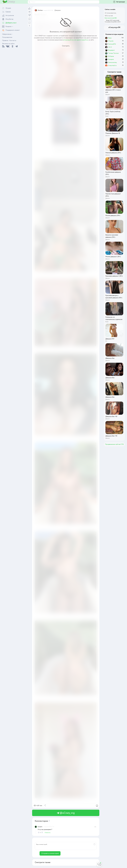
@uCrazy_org (66, 813)
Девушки (58, 10)
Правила (5, 40)
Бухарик (40, 827)
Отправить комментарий (50, 853)
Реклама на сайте (8, 44)
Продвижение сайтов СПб (114, 444)
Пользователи (7, 37)
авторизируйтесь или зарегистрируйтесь (76, 40)
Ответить (48, 833)
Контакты (13, 40)
